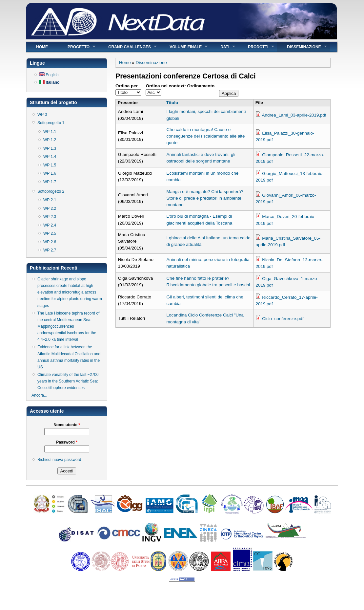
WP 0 (42, 115)
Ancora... (39, 395)
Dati (223, 47)
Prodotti (256, 47)
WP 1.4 (50, 157)
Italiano (49, 82)
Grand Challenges (128, 47)
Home (42, 47)
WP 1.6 (50, 173)
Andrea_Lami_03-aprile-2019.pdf (294, 115)
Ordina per (127, 86)
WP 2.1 (50, 200)
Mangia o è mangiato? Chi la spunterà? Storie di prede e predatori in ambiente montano (205, 198)
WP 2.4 (50, 225)
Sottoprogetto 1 (51, 123)
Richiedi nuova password (59, 460)
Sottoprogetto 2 (51, 191)
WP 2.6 (50, 242)
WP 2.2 (50, 208)
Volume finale (184, 47)
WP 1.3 (50, 148)
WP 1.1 (50, 132)
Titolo (172, 103)
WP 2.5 (50, 233)
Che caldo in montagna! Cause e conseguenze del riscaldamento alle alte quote (206, 136)
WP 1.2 (50, 140)
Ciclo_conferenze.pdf (283, 319)
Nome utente (67, 425)
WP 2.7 (50, 250)
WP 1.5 (50, 165)
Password (67, 442)
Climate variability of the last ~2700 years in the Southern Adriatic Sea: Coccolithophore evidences (68, 381)
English (49, 75)
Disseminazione (302, 47)
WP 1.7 (50, 182)
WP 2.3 (50, 217)
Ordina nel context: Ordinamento (180, 86)
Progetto (77, 47)
